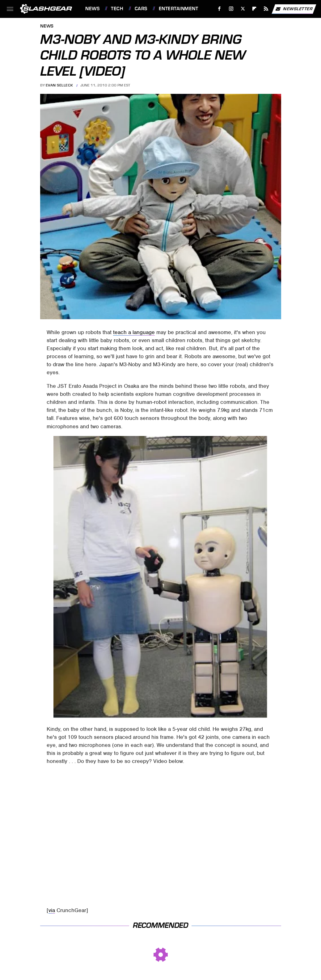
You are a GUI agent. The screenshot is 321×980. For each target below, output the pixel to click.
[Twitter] (243, 9)
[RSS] (266, 9)
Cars (141, 9)
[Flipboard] (254, 9)
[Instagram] (231, 9)
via (52, 910)
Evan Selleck (59, 85)
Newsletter (294, 9)
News (92, 9)
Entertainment (179, 9)
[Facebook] (220, 9)
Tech (117, 9)
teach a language (134, 332)
